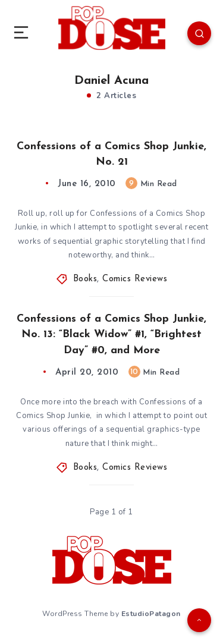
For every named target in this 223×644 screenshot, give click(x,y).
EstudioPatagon (151, 614)
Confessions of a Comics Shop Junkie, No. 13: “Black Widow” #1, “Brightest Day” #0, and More (111, 334)
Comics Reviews (135, 279)
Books (85, 279)
